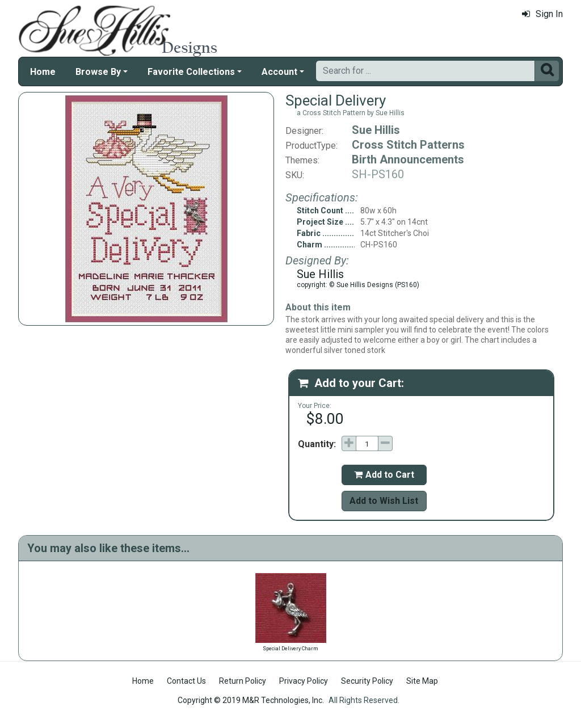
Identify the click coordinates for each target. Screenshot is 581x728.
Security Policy (367, 681)
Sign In (542, 14)
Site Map (422, 681)
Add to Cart (384, 475)
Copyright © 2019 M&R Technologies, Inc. (251, 700)
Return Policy (243, 681)
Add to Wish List (384, 501)
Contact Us (186, 681)
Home (43, 72)
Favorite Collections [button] (191, 72)
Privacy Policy (304, 681)
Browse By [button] (98, 72)
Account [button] (279, 72)
